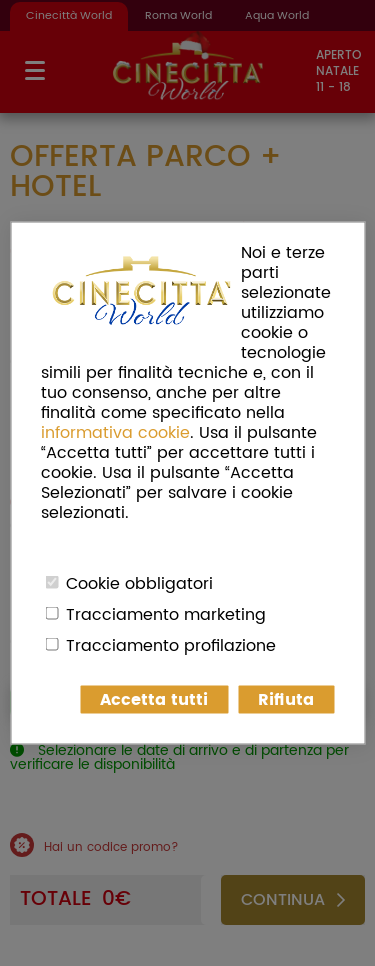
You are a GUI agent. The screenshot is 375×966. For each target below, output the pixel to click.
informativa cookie (115, 433)
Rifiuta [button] (286, 700)
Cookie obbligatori (139, 584)
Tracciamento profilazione (171, 646)
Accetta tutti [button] (154, 700)
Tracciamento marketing (166, 615)
